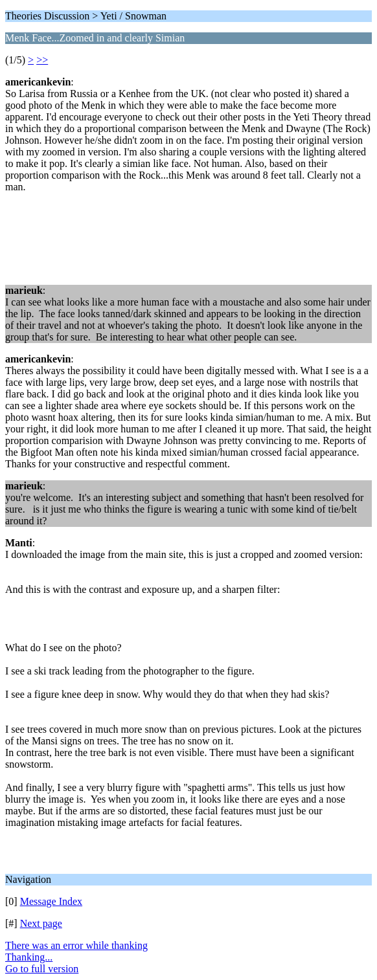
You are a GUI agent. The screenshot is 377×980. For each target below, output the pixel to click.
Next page (41, 923)
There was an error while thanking (76, 945)
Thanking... (29, 957)
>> (42, 60)
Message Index (51, 901)
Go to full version (42, 969)
